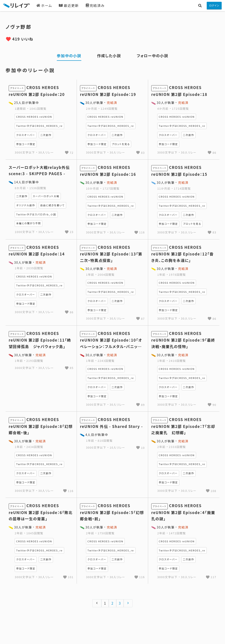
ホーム (44, 5)
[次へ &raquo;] (128, 603)
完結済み (95, 5)
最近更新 (69, 5)
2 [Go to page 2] (112, 603)
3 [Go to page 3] (120, 603)
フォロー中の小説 (152, 56)
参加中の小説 (69, 56)
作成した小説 (109, 56)
